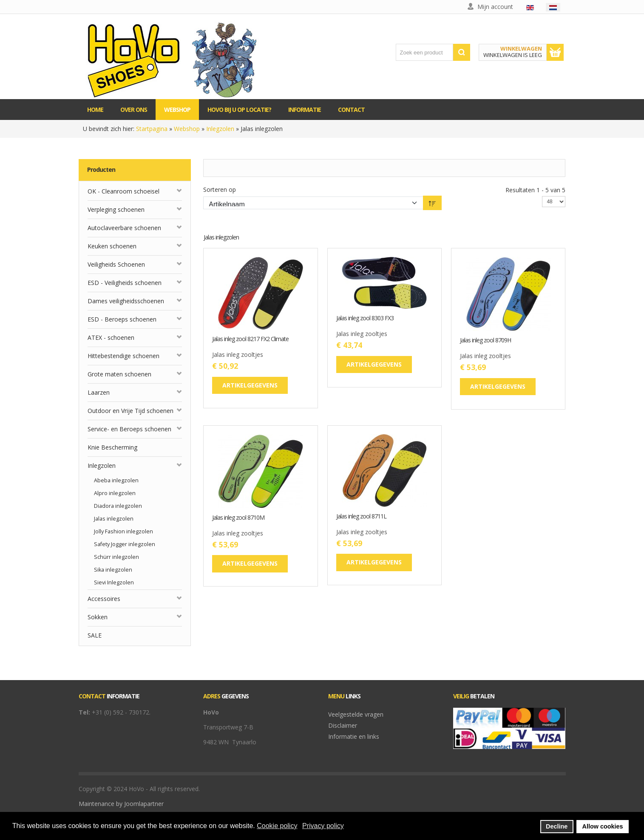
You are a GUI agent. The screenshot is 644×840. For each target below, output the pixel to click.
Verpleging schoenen (116, 209)
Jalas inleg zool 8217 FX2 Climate (250, 339)
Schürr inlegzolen (116, 557)
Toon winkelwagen (555, 52)
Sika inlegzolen (113, 570)
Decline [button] (557, 826)
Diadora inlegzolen (118, 506)
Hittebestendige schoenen (123, 356)
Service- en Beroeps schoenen (129, 429)
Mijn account (495, 7)
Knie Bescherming (112, 447)
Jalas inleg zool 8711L (361, 517)
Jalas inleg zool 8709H (485, 340)
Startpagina (152, 129)
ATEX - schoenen (111, 337)
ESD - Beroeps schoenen (122, 319)
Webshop (187, 129)
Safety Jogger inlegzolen (125, 544)
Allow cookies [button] (603, 826)
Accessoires (104, 599)
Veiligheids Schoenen (116, 264)
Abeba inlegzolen (116, 480)
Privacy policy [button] (323, 826)
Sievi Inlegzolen (114, 582)
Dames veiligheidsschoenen (126, 301)
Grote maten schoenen (119, 374)
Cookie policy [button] (277, 826)
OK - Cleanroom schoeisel (123, 191)
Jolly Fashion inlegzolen (123, 531)
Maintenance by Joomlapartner (121, 804)
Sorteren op (220, 189)
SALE (95, 635)
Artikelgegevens (250, 385)
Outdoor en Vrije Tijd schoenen (131, 411)
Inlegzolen (220, 129)
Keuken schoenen (112, 246)
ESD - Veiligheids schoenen (125, 283)
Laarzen (99, 392)
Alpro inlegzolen (115, 493)
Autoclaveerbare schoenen (124, 228)
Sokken (98, 617)
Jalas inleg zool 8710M (238, 518)
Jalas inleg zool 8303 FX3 (365, 318)
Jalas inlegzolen (114, 519)
